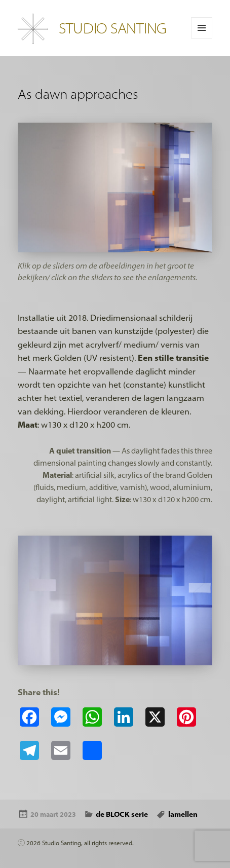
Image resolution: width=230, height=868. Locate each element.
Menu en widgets (202, 38)
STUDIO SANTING (113, 28)
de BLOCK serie (122, 814)
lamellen (183, 814)
